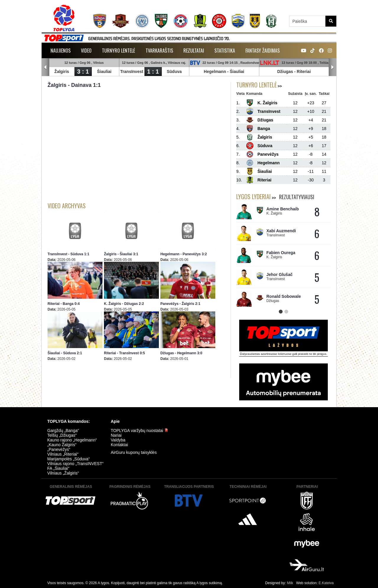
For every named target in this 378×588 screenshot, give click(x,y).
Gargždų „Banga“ (63, 431)
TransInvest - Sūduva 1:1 (68, 254)
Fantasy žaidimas (263, 51)
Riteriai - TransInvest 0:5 (124, 353)
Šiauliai (104, 72)
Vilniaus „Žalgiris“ (63, 473)
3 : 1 (83, 72)
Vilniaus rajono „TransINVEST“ (75, 464)
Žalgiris (62, 72)
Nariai (116, 435)
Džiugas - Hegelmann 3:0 (181, 353)
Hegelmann (215, 72)
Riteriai (304, 72)
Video (86, 51)
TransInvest (132, 72)
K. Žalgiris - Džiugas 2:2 (124, 304)
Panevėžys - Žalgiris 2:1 (180, 304)
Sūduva (174, 72)
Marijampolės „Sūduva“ (69, 459)
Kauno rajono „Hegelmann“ (72, 440)
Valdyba (118, 440)
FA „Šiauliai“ (58, 468)
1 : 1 (153, 72)
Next (333, 67)
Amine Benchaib (283, 209)
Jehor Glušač (280, 274)
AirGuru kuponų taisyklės (134, 452)
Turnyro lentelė (119, 51)
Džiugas (285, 72)
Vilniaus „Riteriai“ (63, 454)
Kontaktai (119, 445)
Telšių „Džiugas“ (62, 435)
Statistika (225, 51)
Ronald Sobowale (284, 296)
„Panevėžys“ (59, 449)
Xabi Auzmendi (281, 231)
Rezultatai (194, 51)
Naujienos (61, 51)
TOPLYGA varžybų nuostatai (139, 431)
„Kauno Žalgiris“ (62, 445)
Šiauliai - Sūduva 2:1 (65, 353)
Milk (290, 583)
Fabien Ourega (281, 253)
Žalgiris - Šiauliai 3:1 (121, 254)
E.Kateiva (326, 583)
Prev (45, 67)
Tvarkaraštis (159, 51)
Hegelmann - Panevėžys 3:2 (184, 254)
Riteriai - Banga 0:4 (64, 304)
